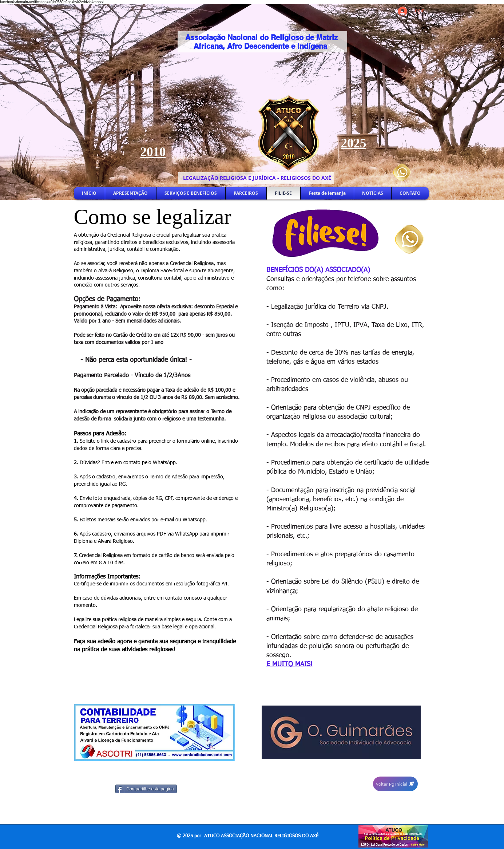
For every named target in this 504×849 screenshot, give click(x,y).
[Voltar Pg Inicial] (395, 784)
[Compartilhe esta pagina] (146, 789)
